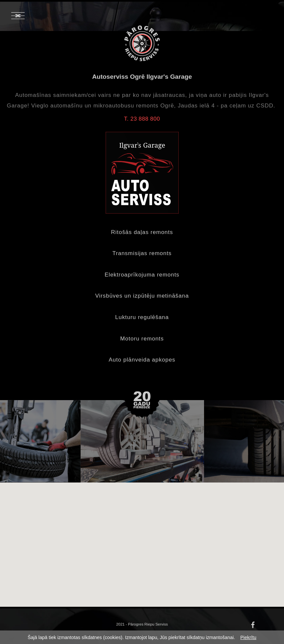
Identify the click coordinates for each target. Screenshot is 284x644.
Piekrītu (248, 637)
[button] (157, 574)
